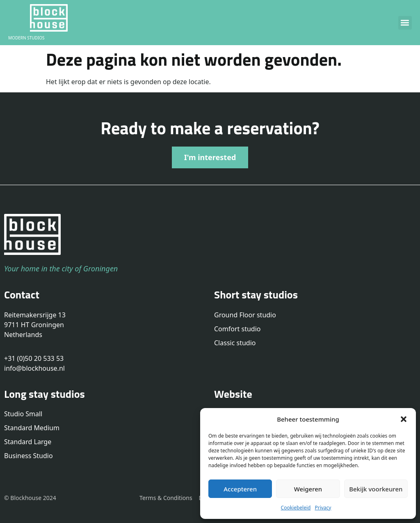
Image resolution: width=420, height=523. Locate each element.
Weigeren (308, 489)
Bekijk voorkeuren (376, 489)
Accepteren (240, 489)
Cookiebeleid (296, 508)
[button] (404, 419)
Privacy (323, 508)
